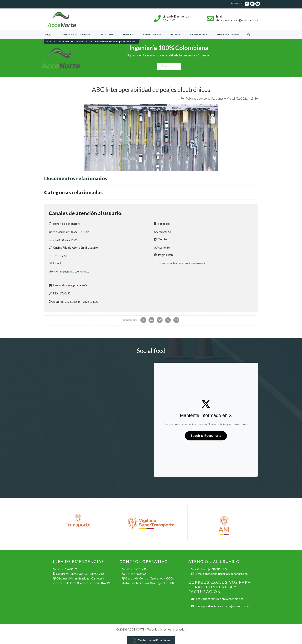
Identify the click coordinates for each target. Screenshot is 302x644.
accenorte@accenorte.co (233, 606)
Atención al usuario (228, 34)
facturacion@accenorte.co (227, 599)
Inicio (48, 35)
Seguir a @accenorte (206, 436)
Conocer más (169, 66)
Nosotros (107, 34)
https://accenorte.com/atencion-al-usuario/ (181, 263)
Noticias (80, 42)
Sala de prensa (198, 34)
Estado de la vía (152, 34)
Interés (176, 34)
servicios (128, 34)
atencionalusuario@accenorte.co (69, 271)
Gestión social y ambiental (76, 34)
